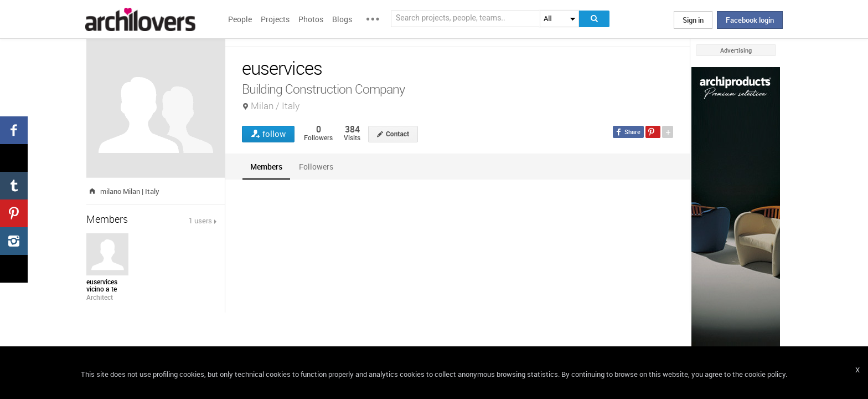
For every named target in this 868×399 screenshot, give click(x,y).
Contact (397, 134)
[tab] (266, 167)
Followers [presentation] (316, 167)
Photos (311, 19)
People (240, 19)
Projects (275, 19)
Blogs (342, 19)
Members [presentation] (266, 167)
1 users (200, 221)
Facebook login (750, 20)
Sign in (693, 20)
